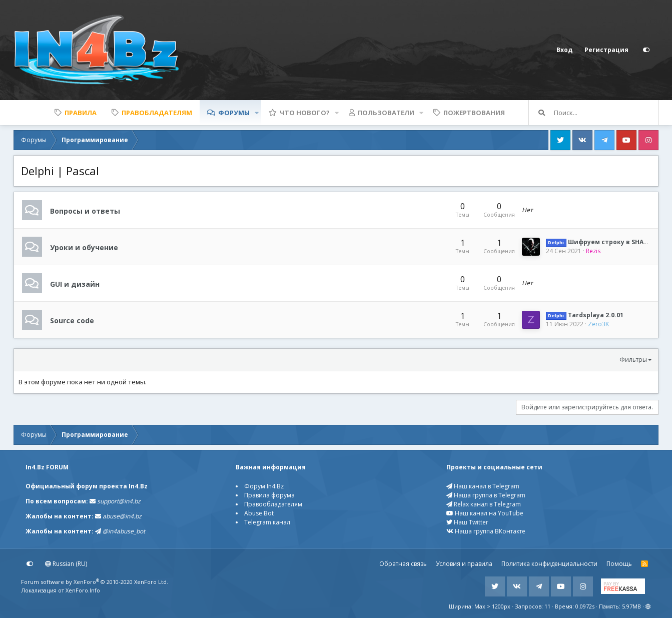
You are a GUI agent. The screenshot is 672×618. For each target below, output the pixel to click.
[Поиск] (606, 113)
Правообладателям (273, 504)
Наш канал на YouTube (485, 513)
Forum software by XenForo (95, 582)
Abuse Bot (259, 513)
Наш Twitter (467, 522)
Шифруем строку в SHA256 (600, 242)
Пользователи (386, 113)
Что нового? (305, 113)
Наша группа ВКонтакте (486, 531)
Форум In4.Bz (264, 486)
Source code (72, 320)
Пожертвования (474, 113)
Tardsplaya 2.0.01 (585, 315)
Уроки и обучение (84, 247)
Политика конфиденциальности (549, 564)
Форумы (234, 113)
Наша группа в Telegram (486, 495)
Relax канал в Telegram (484, 504)
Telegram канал (267, 522)
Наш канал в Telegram (483, 486)
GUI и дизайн (75, 283)
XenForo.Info (83, 590)
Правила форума (269, 495)
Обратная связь (403, 564)
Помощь (619, 564)
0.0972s (585, 606)
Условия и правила (464, 564)
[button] (257, 113)
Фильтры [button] (633, 360)
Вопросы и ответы (85, 210)
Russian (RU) (66, 564)
